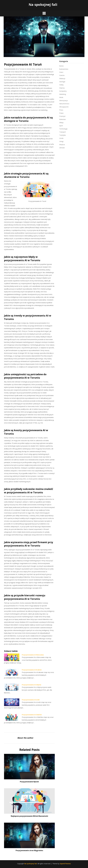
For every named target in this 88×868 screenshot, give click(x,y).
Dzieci (61, 72)
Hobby (61, 85)
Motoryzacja (63, 100)
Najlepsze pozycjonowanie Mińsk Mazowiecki (29, 816)
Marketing (63, 94)
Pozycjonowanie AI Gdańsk (32, 715)
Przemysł (62, 116)
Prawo (61, 113)
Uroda (61, 138)
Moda (61, 97)
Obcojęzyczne (64, 107)
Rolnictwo (63, 119)
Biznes (61, 66)
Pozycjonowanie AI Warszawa (33, 655)
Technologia (63, 129)
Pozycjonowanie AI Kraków (32, 670)
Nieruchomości (64, 104)
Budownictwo (64, 69)
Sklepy (61, 123)
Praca (61, 110)
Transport (63, 132)
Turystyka (62, 135)
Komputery (63, 91)
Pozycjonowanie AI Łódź (31, 700)
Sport (61, 126)
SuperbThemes (65, 864)
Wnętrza (62, 145)
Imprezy (62, 88)
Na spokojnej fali (43, 5)
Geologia (62, 82)
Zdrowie (62, 148)
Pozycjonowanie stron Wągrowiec (29, 850)
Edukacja (62, 78)
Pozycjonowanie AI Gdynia (31, 685)
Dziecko (62, 75)
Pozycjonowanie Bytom (29, 782)
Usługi (61, 141)
